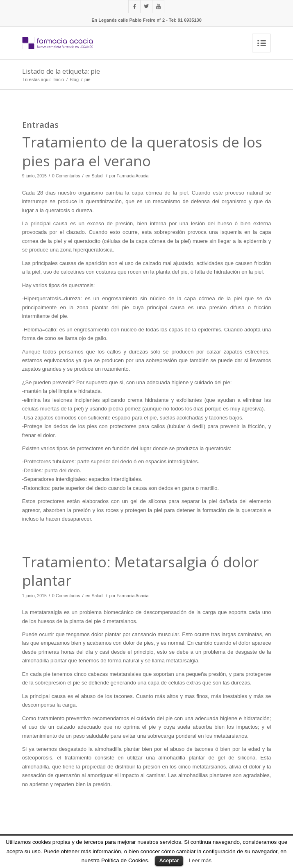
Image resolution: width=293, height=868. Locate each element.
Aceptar (169, 860)
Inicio (59, 79)
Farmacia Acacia (133, 176)
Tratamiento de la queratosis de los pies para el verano (142, 151)
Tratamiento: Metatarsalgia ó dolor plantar (140, 571)
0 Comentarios (66, 176)
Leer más (200, 860)
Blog (74, 79)
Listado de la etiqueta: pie (61, 71)
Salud (97, 176)
